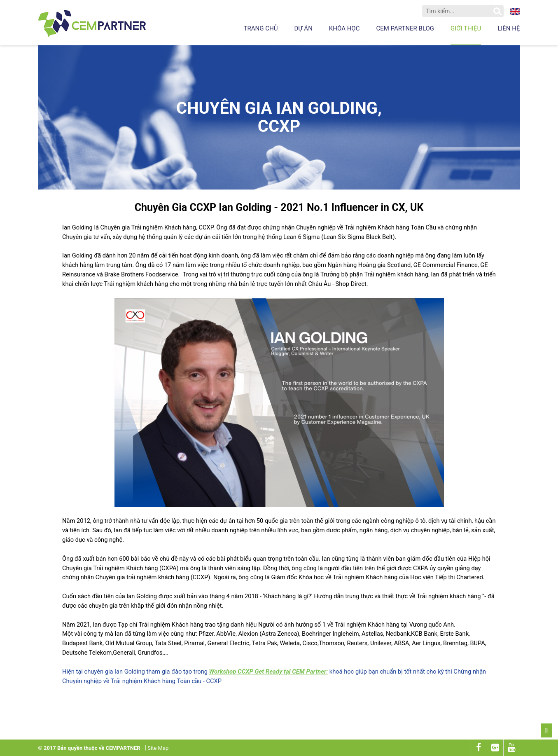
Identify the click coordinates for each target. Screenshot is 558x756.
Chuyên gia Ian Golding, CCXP (279, 117)
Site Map (158, 748)
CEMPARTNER (123, 748)
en (515, 12)
